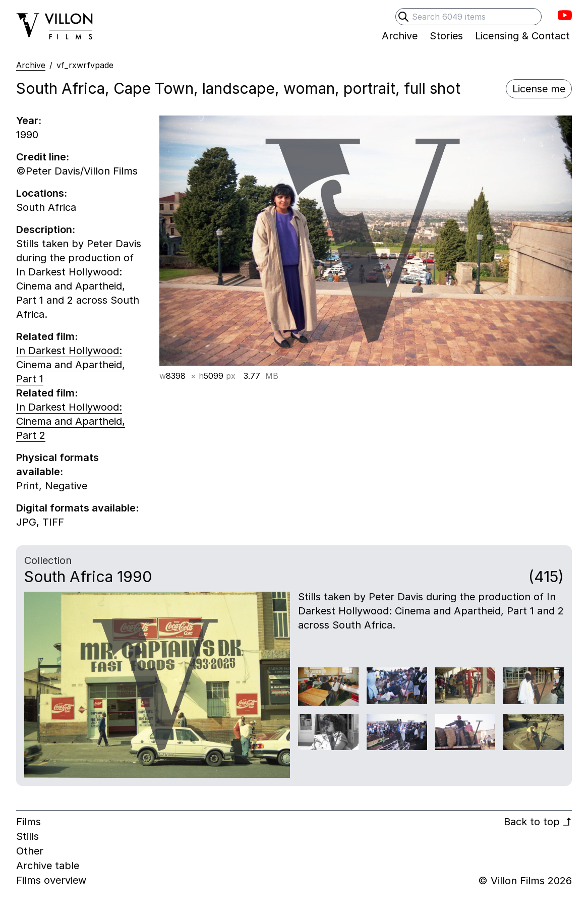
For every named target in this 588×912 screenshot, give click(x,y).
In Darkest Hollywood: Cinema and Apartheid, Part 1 (71, 365)
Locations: (42, 193)
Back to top (538, 822)
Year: (29, 121)
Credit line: (43, 157)
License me (539, 89)
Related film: (47, 336)
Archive (31, 65)
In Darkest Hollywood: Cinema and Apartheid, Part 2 (71, 421)
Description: (46, 230)
